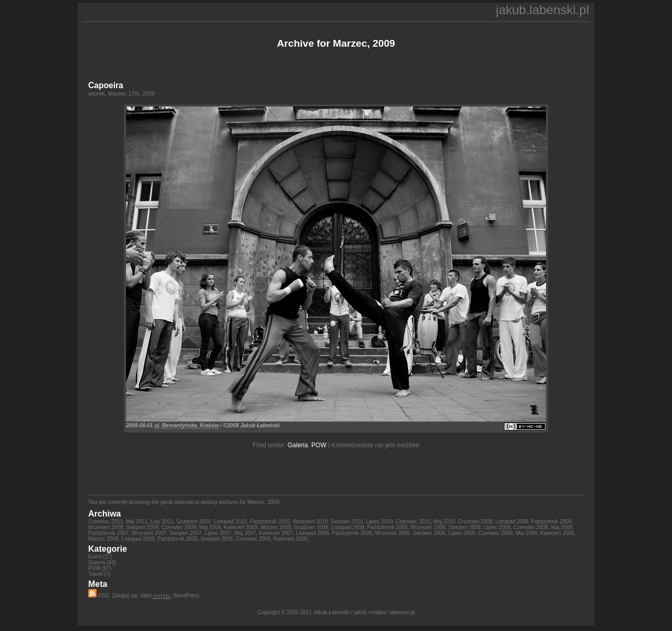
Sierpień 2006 (429, 533)
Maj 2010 (444, 522)
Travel (95, 574)
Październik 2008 (387, 527)
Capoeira (106, 85)
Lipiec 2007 (218, 533)
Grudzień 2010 (194, 522)
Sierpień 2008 (465, 527)
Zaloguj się (124, 596)
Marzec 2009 (276, 527)
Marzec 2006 (103, 539)
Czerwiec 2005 (253, 539)
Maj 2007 (245, 533)
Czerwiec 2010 (413, 522)
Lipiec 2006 (462, 533)
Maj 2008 (561, 527)
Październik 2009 (552, 522)
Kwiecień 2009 (241, 527)
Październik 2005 (178, 539)
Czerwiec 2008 (531, 527)
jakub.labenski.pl (543, 10)
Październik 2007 (108, 533)
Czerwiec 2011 (106, 522)
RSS (98, 596)
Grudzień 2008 (311, 527)
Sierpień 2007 (185, 533)
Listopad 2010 (230, 522)
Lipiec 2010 (379, 522)
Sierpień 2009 (142, 527)
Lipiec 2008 (497, 527)
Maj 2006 (526, 533)
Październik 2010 (270, 522)
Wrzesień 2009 (106, 527)
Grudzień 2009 (475, 522)
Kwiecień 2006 (557, 533)
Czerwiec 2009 (178, 527)
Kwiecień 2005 (291, 539)
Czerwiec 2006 (495, 533)
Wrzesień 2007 (149, 533)
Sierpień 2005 (217, 539)
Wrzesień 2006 (392, 533)
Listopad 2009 (512, 522)
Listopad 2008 (348, 527)
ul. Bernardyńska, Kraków (187, 425)
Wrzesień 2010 (311, 522)
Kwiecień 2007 (276, 533)
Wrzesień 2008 (428, 527)
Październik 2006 (352, 533)
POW (319, 445)
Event (95, 557)
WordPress (186, 596)
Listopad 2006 (313, 533)
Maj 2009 (210, 527)
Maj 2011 (137, 522)
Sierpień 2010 (347, 522)
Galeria (298, 445)
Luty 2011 (162, 522)
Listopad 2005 (138, 539)
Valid (155, 596)
